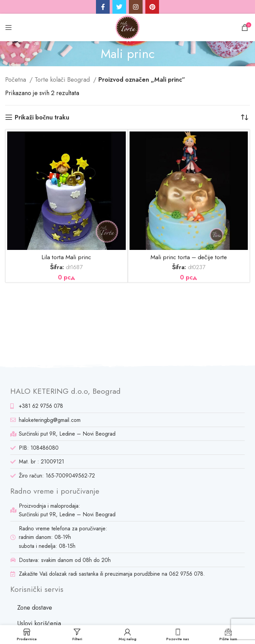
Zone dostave (35, 608)
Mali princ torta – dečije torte (189, 257)
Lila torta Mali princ (66, 257)
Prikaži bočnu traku (42, 117)
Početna (16, 80)
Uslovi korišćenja (39, 623)
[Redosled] (245, 117)
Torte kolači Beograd (63, 80)
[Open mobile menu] (9, 27)
